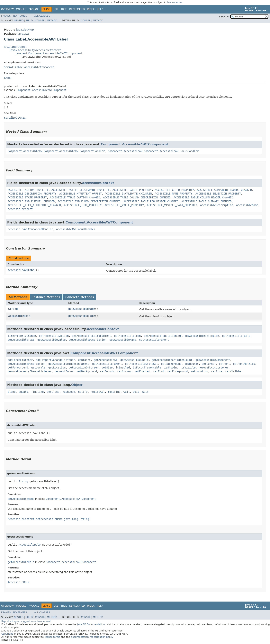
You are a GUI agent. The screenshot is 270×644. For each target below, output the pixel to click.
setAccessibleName (123, 340)
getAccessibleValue (51, 340)
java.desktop (25, 30)
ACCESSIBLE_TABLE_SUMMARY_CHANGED (206, 201)
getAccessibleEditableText (91, 336)
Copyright (7, 634)
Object (77, 385)
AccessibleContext (98, 183)
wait (127, 392)
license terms (175, 2)
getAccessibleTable (236, 336)
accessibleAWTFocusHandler (76, 229)
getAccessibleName (82, 309)
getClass (53, 392)
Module (21, 9)
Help (100, 9)
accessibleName (247, 205)
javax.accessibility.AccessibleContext (35, 50)
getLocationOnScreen (84, 367)
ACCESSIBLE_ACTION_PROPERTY (28, 190)
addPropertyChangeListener (55, 360)
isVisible (188, 367)
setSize (217, 371)
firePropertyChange (22, 336)
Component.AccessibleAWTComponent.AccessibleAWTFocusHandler (153, 151)
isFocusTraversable (147, 367)
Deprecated (77, 9)
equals (23, 392)
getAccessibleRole (82, 316)
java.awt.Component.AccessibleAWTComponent (49, 53)
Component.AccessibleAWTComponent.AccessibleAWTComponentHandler (56, 151)
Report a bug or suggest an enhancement (26, 621)
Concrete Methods (80, 297)
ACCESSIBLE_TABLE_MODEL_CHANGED (31, 201)
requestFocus (64, 371)
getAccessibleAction (54, 336)
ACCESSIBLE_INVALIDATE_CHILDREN (128, 194)
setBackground (87, 371)
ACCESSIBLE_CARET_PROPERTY (132, 190)
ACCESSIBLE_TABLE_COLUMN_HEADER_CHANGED (203, 197)
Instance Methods (46, 297)
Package (34, 9)
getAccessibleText (21, 340)
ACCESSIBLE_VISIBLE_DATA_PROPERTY (172, 205)
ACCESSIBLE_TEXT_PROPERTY (83, 205)
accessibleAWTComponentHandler (30, 229)
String (13, 309)
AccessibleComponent (39, 67)
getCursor (209, 364)
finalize (37, 392)
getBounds (192, 364)
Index (91, 9)
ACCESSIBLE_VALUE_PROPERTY (124, 205)
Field (29, 21)
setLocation (199, 371)
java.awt (23, 34)
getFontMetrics (244, 364)
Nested (19, 21)
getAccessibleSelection (202, 336)
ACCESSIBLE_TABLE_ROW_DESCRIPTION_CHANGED (89, 201)
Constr (40, 21)
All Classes (42, 16)
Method (52, 21)
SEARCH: (224, 17)
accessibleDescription (217, 205)
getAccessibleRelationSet (163, 336)
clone (12, 392)
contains (84, 360)
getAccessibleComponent (213, 360)
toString (114, 392)
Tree (64, 9)
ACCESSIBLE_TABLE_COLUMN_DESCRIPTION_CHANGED (137, 197)
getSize (107, 367)
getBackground (171, 364)
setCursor (124, 371)
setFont (159, 371)
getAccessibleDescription (26, 364)
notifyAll (98, 392)
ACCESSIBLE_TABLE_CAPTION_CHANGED (75, 197)
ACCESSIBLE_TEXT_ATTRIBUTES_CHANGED (34, 205)
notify (83, 392)
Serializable (13, 67)
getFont (224, 364)
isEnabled (123, 367)
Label (8, 78)
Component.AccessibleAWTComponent (41, 90)
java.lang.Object (15, 47)
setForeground (177, 371)
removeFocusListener (213, 367)
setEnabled (142, 371)
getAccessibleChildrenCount (172, 360)
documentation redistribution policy (92, 637)
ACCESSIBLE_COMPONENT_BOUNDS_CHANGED (224, 190)
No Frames (20, 16)
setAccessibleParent (154, 340)
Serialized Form (15, 118)
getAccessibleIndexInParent (69, 364)
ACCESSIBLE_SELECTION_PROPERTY (218, 194)
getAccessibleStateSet (141, 364)
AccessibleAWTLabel (22, 270)
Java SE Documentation (91, 624)
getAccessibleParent (107, 364)
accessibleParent (20, 209)
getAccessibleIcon (127, 336)
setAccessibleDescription (87, 340)
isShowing (171, 367)
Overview (7, 9)
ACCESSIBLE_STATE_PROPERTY (27, 197)
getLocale (38, 367)
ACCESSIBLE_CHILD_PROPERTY (174, 190)
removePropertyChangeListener (30, 371)
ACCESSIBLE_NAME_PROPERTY (174, 194)
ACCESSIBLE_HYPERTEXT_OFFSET (80, 194)
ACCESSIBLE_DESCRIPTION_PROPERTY (32, 194)
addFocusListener (20, 360)
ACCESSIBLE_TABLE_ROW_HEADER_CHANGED (151, 201)
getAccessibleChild (134, 360)
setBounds (107, 371)
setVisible (233, 371)
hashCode (69, 392)
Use (56, 9)
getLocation (57, 367)
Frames (6, 16)
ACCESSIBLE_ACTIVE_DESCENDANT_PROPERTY (80, 190)
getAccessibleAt (105, 360)
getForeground (18, 367)
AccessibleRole (19, 316)
